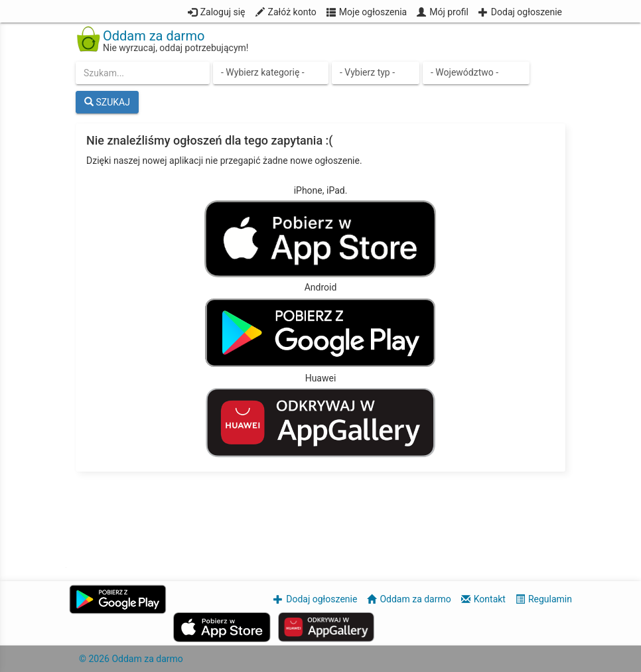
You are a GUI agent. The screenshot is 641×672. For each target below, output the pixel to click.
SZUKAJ (107, 102)
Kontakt (490, 599)
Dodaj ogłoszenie (527, 12)
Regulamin (550, 599)
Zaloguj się (223, 12)
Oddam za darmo (415, 599)
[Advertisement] (320, 521)
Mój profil (449, 12)
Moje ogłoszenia (373, 12)
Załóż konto (292, 12)
